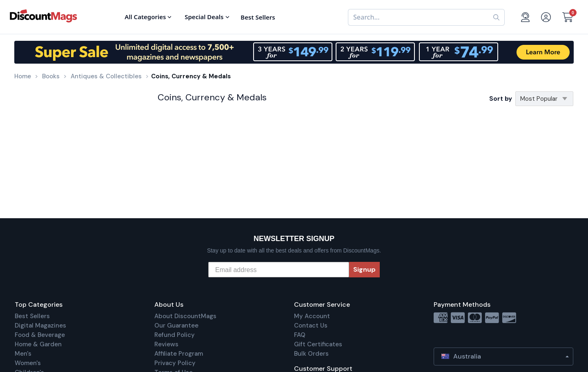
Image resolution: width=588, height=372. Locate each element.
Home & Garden (38, 344)
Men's (23, 354)
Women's (28, 363)
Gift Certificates (318, 344)
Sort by (501, 99)
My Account (312, 316)
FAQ (300, 335)
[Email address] (279, 270)
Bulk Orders (311, 354)
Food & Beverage (40, 335)
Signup (364, 269)
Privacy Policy (175, 363)
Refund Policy (175, 335)
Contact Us (311, 325)
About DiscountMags (185, 316)
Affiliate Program (179, 354)
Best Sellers (32, 316)
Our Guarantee (176, 325)
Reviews (166, 344)
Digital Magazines (40, 325)
